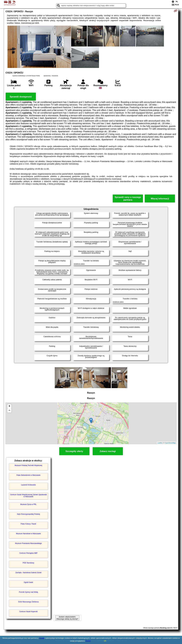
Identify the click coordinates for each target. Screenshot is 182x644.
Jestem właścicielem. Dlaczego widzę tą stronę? (67, 618)
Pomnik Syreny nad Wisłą (28, 592)
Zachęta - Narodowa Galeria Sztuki (28, 573)
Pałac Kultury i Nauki (28, 524)
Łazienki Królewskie (28, 485)
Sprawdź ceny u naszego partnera (128, 199)
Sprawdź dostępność (21, 97)
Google (42, 638)
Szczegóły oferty (74, 451)
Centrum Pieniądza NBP (28, 553)
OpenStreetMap (170, 443)
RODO (88, 641)
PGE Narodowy (28, 563)
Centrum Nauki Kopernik (28, 612)
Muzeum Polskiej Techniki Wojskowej (28, 465)
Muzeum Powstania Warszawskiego (28, 543)
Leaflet (160, 443)
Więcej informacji (160, 199)
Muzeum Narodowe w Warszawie (28, 534)
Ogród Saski (28, 582)
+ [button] (9, 406)
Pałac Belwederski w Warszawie (28, 475)
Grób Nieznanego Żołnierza (28, 602)
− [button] (9, 411)
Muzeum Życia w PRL (28, 504)
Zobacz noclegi (108, 451)
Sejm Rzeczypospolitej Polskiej (28, 514)
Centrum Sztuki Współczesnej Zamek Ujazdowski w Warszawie (28, 496)
